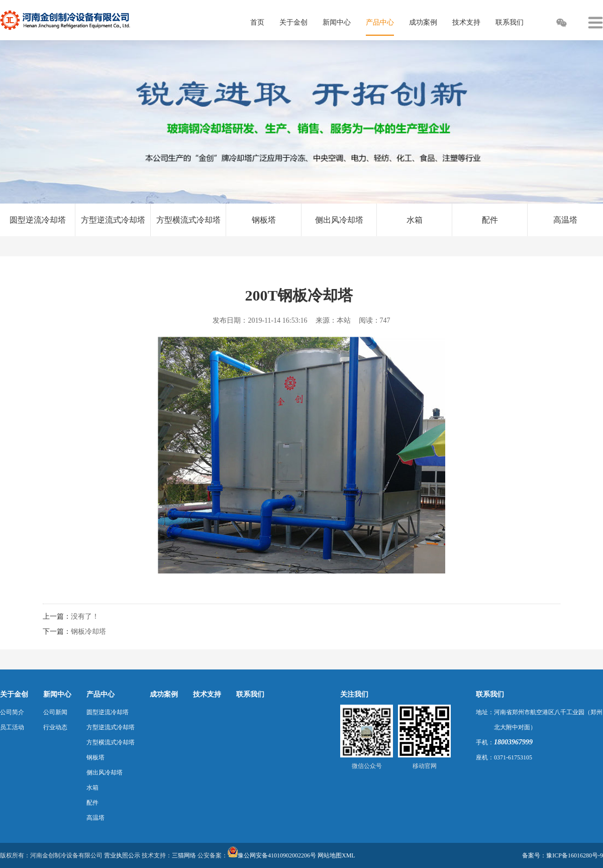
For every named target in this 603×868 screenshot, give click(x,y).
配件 (490, 220)
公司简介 (12, 712)
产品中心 (100, 694)
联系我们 (250, 694)
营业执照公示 (122, 855)
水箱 (415, 220)
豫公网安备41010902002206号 (277, 855)
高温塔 (565, 220)
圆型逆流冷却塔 (38, 220)
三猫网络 (184, 855)
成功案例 (164, 694)
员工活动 (12, 727)
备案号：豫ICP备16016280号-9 (563, 855)
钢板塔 (264, 220)
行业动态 (55, 727)
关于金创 (14, 694)
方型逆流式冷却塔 (113, 220)
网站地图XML (336, 855)
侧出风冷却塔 (339, 220)
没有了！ (85, 616)
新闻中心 (57, 694)
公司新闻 (55, 712)
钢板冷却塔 (88, 632)
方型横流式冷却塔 (188, 220)
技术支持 (207, 694)
